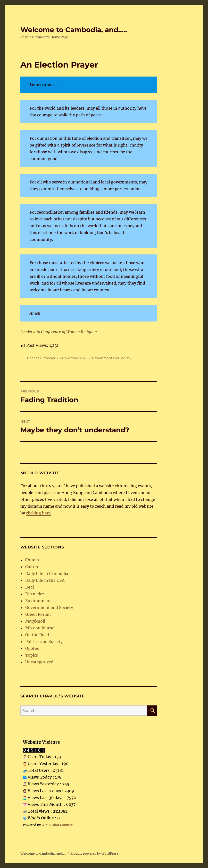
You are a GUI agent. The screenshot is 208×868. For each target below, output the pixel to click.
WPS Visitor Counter (57, 825)
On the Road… (39, 635)
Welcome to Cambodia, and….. (74, 30)
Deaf (30, 587)
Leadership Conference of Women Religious (59, 332)
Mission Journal (40, 628)
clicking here (38, 513)
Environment (38, 601)
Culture (32, 567)
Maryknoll (35, 621)
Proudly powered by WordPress (94, 854)
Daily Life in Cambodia (47, 573)
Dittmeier (35, 594)
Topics (32, 655)
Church (32, 560)
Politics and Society (44, 642)
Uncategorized (39, 662)
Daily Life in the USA (45, 580)
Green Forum (38, 614)
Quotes (32, 648)
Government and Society (112, 358)
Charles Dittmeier (41, 358)
